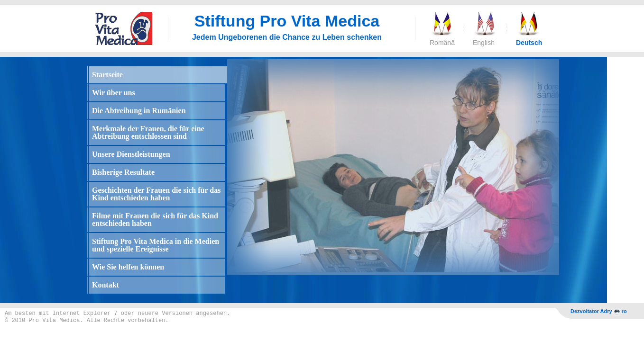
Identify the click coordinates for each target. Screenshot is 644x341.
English (484, 43)
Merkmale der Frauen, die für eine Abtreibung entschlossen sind (148, 132)
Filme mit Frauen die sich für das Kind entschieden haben (155, 220)
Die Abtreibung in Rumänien (139, 111)
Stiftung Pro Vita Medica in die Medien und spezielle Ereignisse (156, 245)
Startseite (107, 75)
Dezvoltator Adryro (599, 312)
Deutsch (528, 43)
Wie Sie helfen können (128, 267)
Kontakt (106, 285)
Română (442, 43)
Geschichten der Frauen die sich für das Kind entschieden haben (156, 194)
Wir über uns (114, 93)
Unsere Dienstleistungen (131, 154)
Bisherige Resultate (123, 172)
